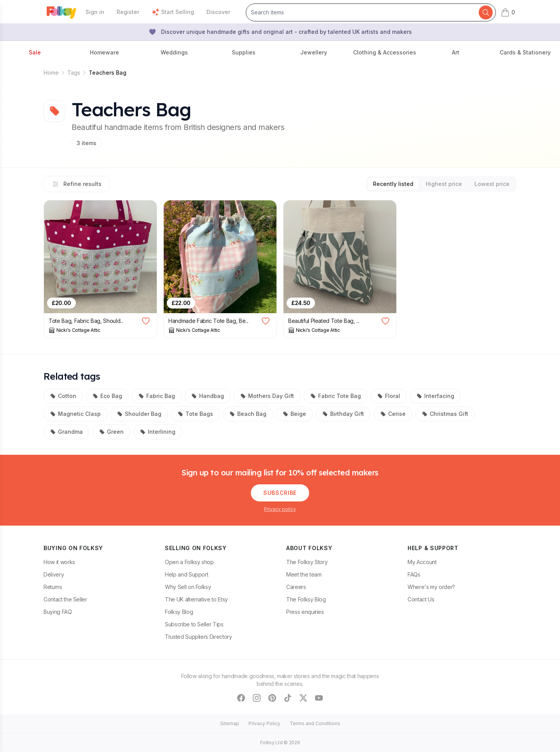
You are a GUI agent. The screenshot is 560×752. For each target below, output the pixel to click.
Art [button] (456, 52)
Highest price (444, 184)
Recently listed (393, 184)
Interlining (158, 432)
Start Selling (173, 12)
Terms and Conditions (315, 723)
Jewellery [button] (314, 52)
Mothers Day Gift (267, 396)
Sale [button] (35, 52)
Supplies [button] (244, 52)
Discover (218, 12)
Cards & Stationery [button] (525, 52)
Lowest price (492, 184)
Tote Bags (195, 414)
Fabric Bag (157, 396)
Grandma (66, 432)
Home (51, 73)
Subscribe (280, 493)
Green (111, 432)
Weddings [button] (174, 52)
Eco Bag (107, 396)
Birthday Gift (343, 414)
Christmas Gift (445, 414)
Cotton (63, 396)
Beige (294, 414)
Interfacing (435, 396)
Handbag (208, 396)
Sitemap (230, 723)
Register (128, 12)
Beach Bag (248, 414)
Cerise (393, 414)
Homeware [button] (104, 52)
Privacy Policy (264, 723)
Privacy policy (280, 509)
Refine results (77, 184)
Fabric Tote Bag (336, 396)
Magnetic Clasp (75, 414)
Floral (389, 396)
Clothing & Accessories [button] (385, 52)
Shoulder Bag (139, 414)
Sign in (95, 12)
